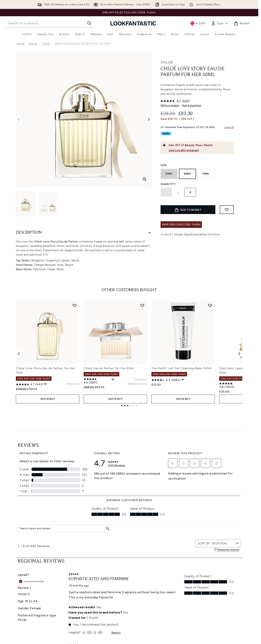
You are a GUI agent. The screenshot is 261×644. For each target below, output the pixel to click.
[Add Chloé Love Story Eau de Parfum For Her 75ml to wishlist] (75, 353)
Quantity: (168, 184)
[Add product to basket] (188, 210)
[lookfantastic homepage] (133, 23)
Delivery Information (90, 630)
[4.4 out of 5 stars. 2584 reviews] (166, 428)
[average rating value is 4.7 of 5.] (171, 101)
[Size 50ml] (76, 432)
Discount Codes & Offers (175, 635)
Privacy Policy (127, 617)
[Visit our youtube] (206, 579)
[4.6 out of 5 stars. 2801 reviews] (97, 429)
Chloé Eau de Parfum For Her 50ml (109, 416)
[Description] (84, 233)
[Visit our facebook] (180, 579)
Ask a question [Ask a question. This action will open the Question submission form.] (192, 105)
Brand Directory (169, 621)
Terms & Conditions (130, 613)
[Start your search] (50, 23)
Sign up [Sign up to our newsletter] (115, 578)
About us (165, 613)
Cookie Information (130, 621)
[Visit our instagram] (198, 579)
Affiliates (165, 639)
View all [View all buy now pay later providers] (229, 127)
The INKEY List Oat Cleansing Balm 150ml (181, 416)
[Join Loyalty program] (200, 150)
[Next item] (239, 401)
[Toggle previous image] (19, 119)
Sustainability (127, 630)
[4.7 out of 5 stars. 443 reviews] (29, 432)
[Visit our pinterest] (224, 579)
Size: (164, 165)
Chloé (46, 44)
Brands (33, 44)
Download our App (89, 617)
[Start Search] (89, 23)
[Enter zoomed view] (144, 179)
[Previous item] (19, 401)
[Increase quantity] (190, 192)
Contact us (84, 639)
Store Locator (210, 613)
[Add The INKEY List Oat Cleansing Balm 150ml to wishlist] (210, 353)
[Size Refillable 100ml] (137, 432)
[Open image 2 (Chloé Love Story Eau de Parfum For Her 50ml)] (48, 204)
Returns (82, 626)
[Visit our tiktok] (215, 579)
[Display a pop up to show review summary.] (45, 432)
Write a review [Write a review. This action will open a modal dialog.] (170, 105)
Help (80, 613)
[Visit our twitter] (189, 579)
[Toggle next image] (149, 119)
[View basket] (242, 23)
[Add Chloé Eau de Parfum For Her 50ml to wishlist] (142, 353)
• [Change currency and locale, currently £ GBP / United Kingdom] (198, 23)
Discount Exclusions (89, 621)
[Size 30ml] (137, 427)
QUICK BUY (48, 447)
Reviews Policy (127, 635)
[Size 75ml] (69, 432)
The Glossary (168, 617)
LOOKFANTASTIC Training (216, 626)
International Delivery (90, 635)
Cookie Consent (27, 639)
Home (20, 44)
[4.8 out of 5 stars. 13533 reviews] (233, 433)
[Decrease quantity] (166, 192)
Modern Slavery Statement (135, 626)
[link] (220, 23)
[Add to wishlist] (227, 210)
